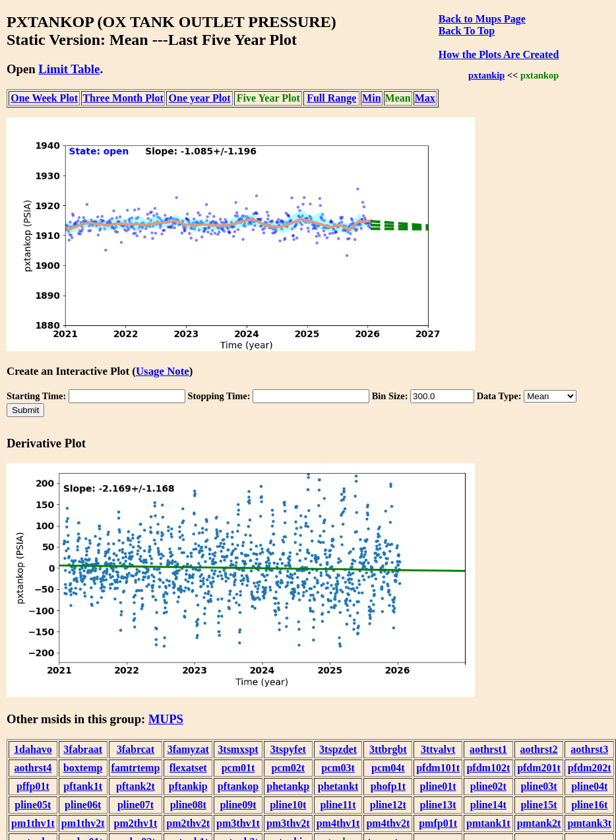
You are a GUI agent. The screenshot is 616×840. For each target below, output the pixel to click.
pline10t (288, 805)
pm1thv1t (33, 823)
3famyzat (188, 749)
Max (425, 98)
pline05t (33, 805)
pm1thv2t (83, 823)
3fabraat (83, 749)
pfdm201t (539, 768)
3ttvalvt (438, 749)
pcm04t (388, 768)
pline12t (388, 805)
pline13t (438, 805)
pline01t (438, 786)
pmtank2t (539, 823)
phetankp (288, 786)
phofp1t (388, 786)
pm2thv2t (188, 823)
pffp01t (33, 786)
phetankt (338, 786)
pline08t (188, 805)
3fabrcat (136, 749)
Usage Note (163, 371)
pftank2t (136, 786)
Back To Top (467, 31)
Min (371, 98)
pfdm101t (438, 768)
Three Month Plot (123, 98)
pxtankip (486, 75)
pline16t (589, 805)
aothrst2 (539, 749)
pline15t (539, 805)
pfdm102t (488, 768)
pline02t (488, 786)
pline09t (238, 805)
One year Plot (200, 98)
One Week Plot (44, 98)
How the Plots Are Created (499, 54)
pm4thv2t (388, 823)
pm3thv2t (288, 823)
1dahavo (33, 749)
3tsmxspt (238, 749)
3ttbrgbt (388, 749)
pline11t (338, 805)
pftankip (188, 786)
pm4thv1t (338, 823)
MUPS (166, 719)
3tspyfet (288, 749)
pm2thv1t (136, 823)
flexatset (188, 768)
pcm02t (288, 768)
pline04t (589, 786)
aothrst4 (33, 768)
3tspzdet (338, 749)
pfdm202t (590, 768)
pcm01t (238, 768)
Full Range (331, 98)
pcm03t (338, 768)
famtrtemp (136, 768)
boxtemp (83, 768)
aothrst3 (589, 749)
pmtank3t (589, 823)
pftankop (238, 786)
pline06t (83, 805)
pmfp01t (438, 823)
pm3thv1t (238, 823)
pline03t (539, 786)
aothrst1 (488, 749)
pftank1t (83, 786)
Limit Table (69, 69)
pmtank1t (488, 823)
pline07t (136, 805)
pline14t (488, 805)
